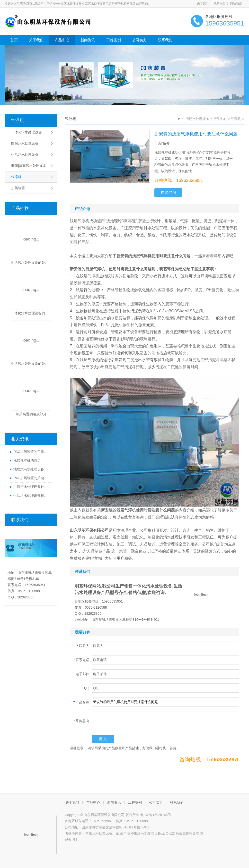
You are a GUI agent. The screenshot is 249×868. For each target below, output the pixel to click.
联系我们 (219, 3)
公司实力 (139, 40)
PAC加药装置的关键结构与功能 (32, 478)
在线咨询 (168, 192)
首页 (14, 40)
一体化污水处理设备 (27, 132)
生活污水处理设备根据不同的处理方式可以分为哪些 (32, 495)
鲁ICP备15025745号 (156, 815)
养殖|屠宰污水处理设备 (29, 166)
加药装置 (18, 188)
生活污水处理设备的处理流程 (31, 263)
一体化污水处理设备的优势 (31, 313)
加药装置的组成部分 (31, 414)
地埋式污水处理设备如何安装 (32, 469)
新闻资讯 (88, 40)
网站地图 (236, 3)
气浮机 (18, 120)
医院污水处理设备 (25, 143)
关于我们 (203, 3)
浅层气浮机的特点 (27, 460)
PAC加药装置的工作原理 (32, 452)
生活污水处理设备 (25, 154)
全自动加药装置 (174, 833)
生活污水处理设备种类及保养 (32, 487)
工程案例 (114, 40)
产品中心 (62, 40)
